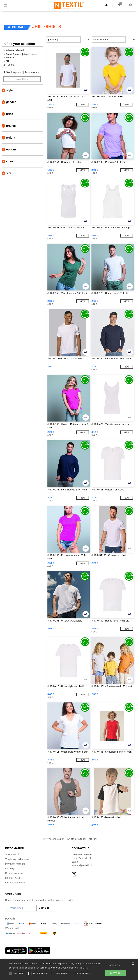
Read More (82, 968)
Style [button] (9, 90)
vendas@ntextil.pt (82, 865)
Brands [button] (11, 126)
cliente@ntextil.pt (81, 858)
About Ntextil (12, 855)
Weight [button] (11, 138)
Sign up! (44, 908)
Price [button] (10, 114)
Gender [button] (11, 102)
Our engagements (15, 883)
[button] (106, 5)
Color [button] (10, 161)
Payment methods (15, 864)
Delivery (10, 869)
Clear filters (22, 79)
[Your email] (21, 908)
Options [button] (11, 149)
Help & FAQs (12, 878)
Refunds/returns (14, 873)
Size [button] (9, 173)
